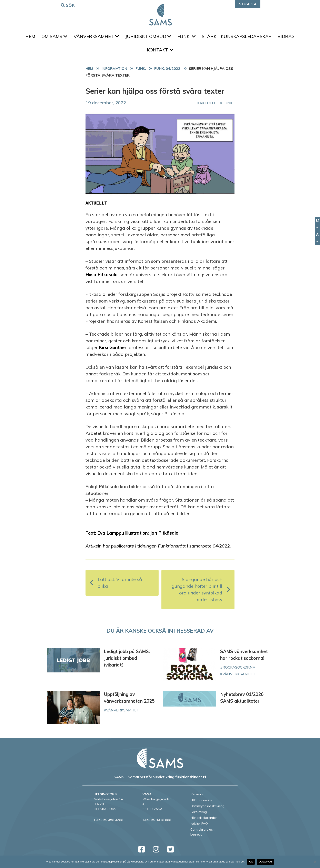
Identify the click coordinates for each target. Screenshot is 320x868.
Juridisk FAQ (199, 826)
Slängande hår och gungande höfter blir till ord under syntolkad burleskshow (201, 592)
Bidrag (290, 37)
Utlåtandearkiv (201, 803)
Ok (251, 862)
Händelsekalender (204, 820)
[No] (315, 862)
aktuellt (209, 106)
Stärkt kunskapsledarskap (239, 37)
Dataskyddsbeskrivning (207, 809)
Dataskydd (265, 862)
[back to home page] (160, 761)
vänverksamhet (239, 677)
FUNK (227, 106)
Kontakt (160, 52)
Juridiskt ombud (148, 37)
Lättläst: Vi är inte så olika (116, 586)
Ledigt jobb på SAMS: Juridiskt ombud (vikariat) (127, 661)
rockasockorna (239, 670)
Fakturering (199, 815)
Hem (27, 37)
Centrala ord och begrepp (202, 835)
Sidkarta (248, 4)
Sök (68, 5)
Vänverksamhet (95, 37)
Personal (197, 797)
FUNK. (188, 37)
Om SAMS (52, 37)
